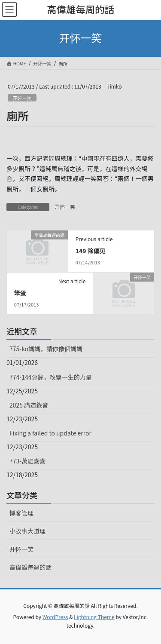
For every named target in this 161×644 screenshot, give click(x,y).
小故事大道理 (27, 531)
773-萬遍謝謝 (27, 461)
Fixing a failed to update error (50, 433)
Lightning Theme (94, 617)
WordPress (55, 617)
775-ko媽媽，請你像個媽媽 (46, 349)
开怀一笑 (22, 98)
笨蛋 (20, 293)
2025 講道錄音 (29, 405)
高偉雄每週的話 (30, 567)
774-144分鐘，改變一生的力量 (50, 377)
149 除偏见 (91, 251)
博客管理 (21, 513)
